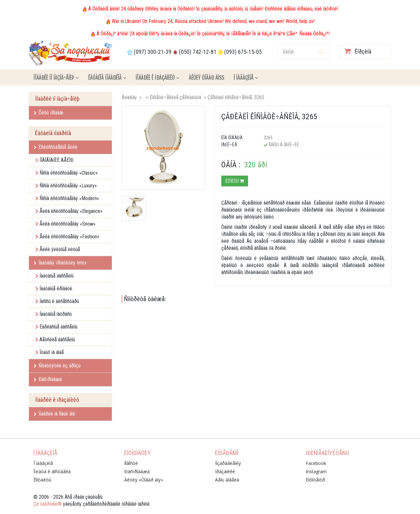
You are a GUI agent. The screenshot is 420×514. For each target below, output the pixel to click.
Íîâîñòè (131, 463)
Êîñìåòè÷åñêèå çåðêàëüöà (175, 97)
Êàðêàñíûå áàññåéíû (58, 327)
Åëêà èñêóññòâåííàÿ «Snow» (68, 224)
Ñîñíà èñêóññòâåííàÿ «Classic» (69, 173)
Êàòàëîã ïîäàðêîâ (107, 77)
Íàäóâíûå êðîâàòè (56, 289)
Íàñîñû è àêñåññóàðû (59, 301)
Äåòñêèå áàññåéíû (57, 340)
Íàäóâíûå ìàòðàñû (56, 314)
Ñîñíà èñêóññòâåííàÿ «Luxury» (68, 186)
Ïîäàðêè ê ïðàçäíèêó (157, 77)
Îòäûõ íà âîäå (52, 352)
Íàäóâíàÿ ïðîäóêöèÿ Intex (60, 263)
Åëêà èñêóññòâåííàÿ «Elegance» (71, 211)
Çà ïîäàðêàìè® (48, 504)
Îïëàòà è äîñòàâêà (52, 471)
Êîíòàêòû (42, 480)
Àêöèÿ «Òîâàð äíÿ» (144, 480)
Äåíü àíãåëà (227, 480)
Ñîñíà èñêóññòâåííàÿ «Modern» (69, 198)
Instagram (316, 471)
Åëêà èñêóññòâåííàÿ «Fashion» (69, 237)
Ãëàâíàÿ (129, 97)
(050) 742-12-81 (198, 52)
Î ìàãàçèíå (246, 77)
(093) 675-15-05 (243, 52)
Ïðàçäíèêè (225, 471)
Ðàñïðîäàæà (48, 379)
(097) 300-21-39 (153, 52)
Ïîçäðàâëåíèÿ (228, 463)
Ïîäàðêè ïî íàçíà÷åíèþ (56, 77)
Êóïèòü (235, 181)
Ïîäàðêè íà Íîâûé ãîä (54, 414)
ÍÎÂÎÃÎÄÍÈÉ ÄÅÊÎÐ (57, 160)
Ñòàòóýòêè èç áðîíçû (57, 366)
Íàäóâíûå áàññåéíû (57, 276)
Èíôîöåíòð (315, 480)
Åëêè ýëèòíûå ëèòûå (60, 249)
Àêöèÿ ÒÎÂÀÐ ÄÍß (206, 77)
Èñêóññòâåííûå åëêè (56, 147)
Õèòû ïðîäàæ (49, 113)
